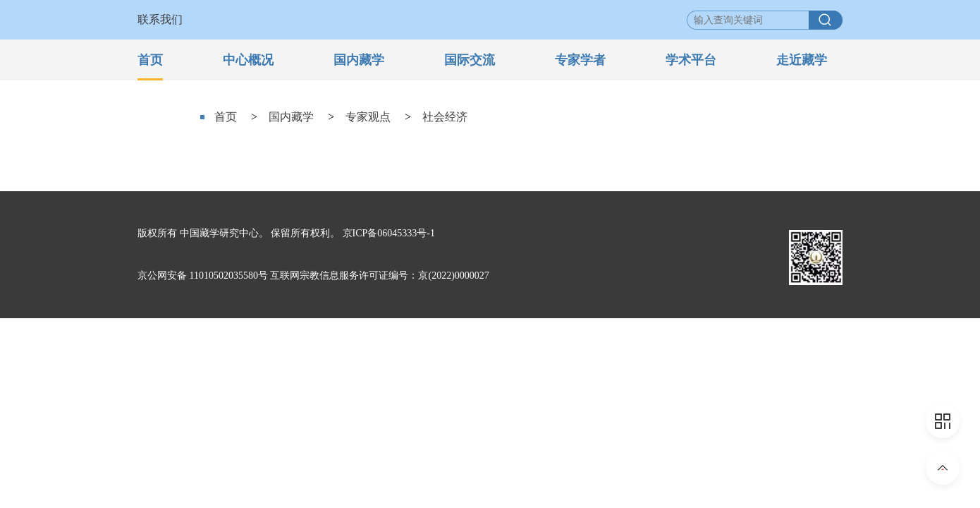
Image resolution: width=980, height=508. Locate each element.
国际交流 (470, 60)
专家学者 (580, 60)
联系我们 (160, 19)
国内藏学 (359, 60)
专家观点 (368, 117)
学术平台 (691, 60)
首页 (150, 60)
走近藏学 (802, 60)
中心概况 (248, 60)
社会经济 (445, 117)
